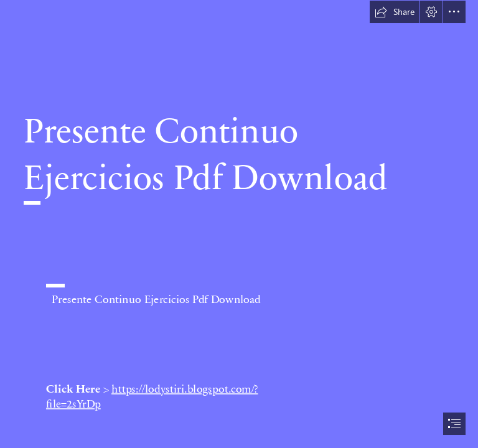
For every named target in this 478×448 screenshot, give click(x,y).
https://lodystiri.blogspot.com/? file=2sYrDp (152, 396)
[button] (395, 12)
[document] (239, 224)
